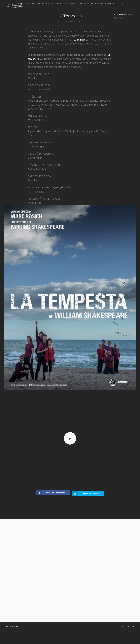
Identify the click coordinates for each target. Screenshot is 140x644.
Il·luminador (71, 3)
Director (50, 3)
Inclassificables (99, 3)
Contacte (122, 3)
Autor (41, 3)
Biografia (31, 3)
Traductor (84, 3)
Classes (112, 3)
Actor (60, 3)
